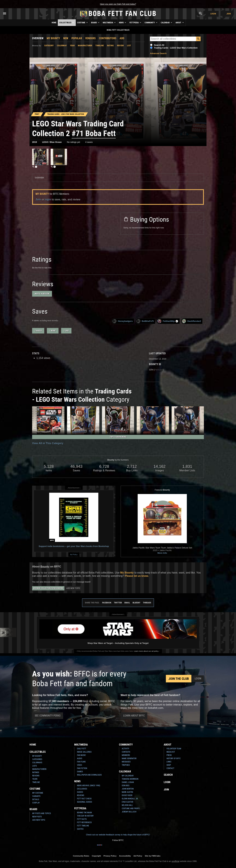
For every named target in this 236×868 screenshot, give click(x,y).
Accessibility (125, 856)
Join (229, 14)
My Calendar (128, 776)
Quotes (80, 829)
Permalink (159, 370)
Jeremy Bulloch (129, 812)
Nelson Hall (127, 805)
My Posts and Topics (42, 813)
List (129, 45)
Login (213, 14)
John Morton (128, 789)
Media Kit (171, 752)
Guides (80, 792)
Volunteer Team (174, 749)
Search (168, 775)
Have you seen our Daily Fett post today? (118, 4)
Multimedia (109, 22)
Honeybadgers (123, 321)
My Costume (38, 793)
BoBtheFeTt (145, 321)
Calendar (167, 22)
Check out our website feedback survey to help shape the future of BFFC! (118, 835)
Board (96, 22)
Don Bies (126, 786)
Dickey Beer (127, 795)
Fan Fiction (82, 768)
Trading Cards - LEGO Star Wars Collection (176, 48)
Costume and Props (131, 808)
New (66, 38)
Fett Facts (82, 819)
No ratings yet (73, 142)
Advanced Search (158, 53)
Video (79, 765)
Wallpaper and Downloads (89, 775)
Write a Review (42, 294)
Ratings (36, 772)
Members (126, 755)
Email (127, 603)
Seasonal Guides (84, 802)
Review (120, 45)
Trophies (126, 765)
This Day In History (85, 816)
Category (49, 45)
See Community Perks (48, 716)
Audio (80, 758)
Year (72, 45)
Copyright (96, 856)
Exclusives (82, 789)
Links (169, 762)
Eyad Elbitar (127, 802)
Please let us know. (137, 576)
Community (151, 22)
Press (169, 755)
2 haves (38, 331)
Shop (169, 765)
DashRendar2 (192, 321)
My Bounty (53, 38)
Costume (83, 22)
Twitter (118, 603)
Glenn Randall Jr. (130, 799)
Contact (170, 768)
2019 (34, 142)
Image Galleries (84, 752)
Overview (38, 38)
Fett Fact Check (84, 799)
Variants (36, 796)
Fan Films (81, 762)
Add (122, 38)
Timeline (100, 45)
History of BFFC (174, 758)
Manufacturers (39, 769)
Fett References (84, 822)
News (123, 22)
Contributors (108, 38)
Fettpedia (136, 22)
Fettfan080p (168, 321)
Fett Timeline (83, 826)
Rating (110, 45)
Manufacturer (85, 45)
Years (35, 779)
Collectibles (67, 22)
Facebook (107, 603)
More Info (162, 553)
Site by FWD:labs (153, 856)
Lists (34, 766)
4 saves (89, 142)
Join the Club (179, 679)
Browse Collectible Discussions (48, 588)
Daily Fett (82, 749)
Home (54, 23)
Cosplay (36, 803)
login (48, 199)
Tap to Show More (118, 437)
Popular (77, 38)
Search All (159, 45)
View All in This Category (48, 443)
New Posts (37, 817)
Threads (147, 603)
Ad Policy (74, 555)
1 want (53, 331)
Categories (37, 759)
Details (36, 799)
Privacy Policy (110, 856)
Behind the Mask (84, 813)
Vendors (90, 38)
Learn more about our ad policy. (146, 651)
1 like (66, 331)
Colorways (37, 763)
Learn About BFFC (134, 716)
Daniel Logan (128, 782)
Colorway (62, 45)
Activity (125, 749)
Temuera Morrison (130, 779)
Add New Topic (73, 588)
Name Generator (129, 758)
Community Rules (81, 856)
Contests (126, 752)
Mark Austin (127, 792)
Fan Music (81, 755)
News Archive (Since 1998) (89, 786)
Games (80, 772)
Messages (126, 762)
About (180, 22)
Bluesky (136, 603)
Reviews (36, 776)
